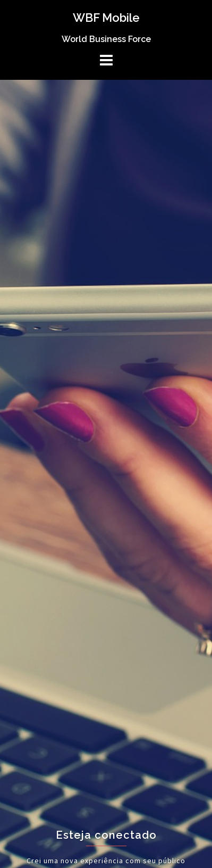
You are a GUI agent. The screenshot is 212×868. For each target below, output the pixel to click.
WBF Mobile (106, 18)
